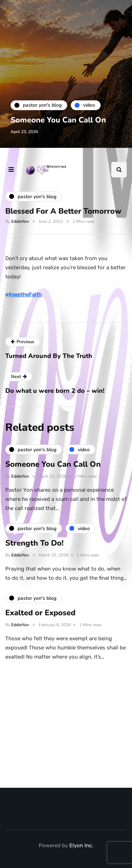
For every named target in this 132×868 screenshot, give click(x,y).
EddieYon (20, 221)
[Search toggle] (119, 170)
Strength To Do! (34, 546)
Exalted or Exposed (40, 616)
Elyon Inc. (81, 845)
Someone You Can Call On (58, 120)
